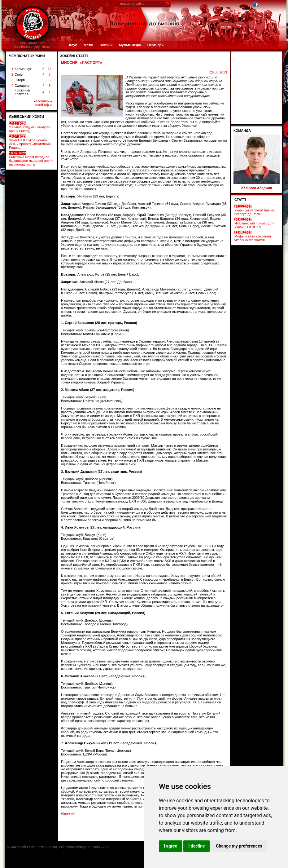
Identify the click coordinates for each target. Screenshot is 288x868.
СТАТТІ (240, 200)
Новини (106, 45)
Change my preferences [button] (239, 846)
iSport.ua (68, 814)
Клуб (73, 45)
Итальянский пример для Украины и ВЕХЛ (254, 223)
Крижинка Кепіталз (22, 92)
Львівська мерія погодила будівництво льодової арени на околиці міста (31, 159)
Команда (242, 131)
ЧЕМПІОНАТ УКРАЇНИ (27, 56)
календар (43, 101)
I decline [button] (196, 846)
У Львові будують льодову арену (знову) (30, 127)
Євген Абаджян (259, 188)
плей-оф (44, 105)
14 (50, 69)
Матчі (88, 45)
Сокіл (19, 74)
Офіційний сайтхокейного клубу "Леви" (33, 45)
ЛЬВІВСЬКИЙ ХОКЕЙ (26, 117)
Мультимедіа (130, 45)
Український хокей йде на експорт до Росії (255, 210)
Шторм (20, 80)
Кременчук (23, 69)
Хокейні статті (74, 56)
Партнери (155, 45)
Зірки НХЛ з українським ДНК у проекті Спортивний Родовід (30, 142)
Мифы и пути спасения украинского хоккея (253, 236)
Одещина (22, 86)
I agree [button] (170, 846)
